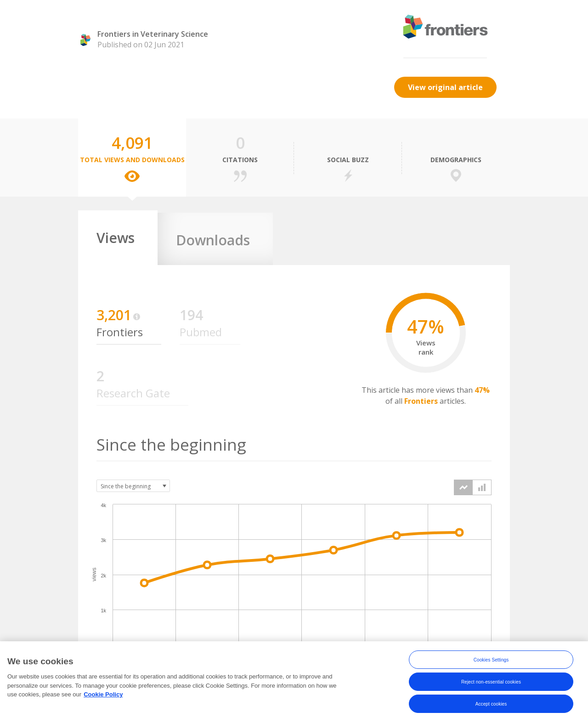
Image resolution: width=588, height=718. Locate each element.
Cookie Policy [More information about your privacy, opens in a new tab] (103, 700)
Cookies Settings (491, 665)
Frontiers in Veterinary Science (153, 34)
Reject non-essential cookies (491, 687)
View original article (445, 87)
